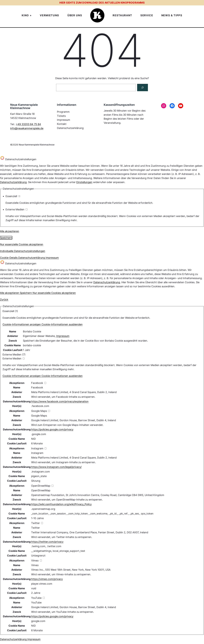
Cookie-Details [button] (9, 258)
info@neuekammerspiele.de (27, 128)
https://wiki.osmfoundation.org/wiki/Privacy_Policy (61, 504)
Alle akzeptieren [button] (10, 231)
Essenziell (13, 196)
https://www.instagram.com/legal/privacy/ (56, 467)
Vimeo (35, 565)
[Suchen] (143, 88)
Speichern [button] (6, 238)
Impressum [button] (52, 258)
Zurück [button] (4, 300)
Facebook (37, 387)
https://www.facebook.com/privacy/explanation (60, 401)
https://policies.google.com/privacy (52, 429)
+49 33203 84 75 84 (28, 124)
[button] (43, 324)
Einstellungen (84, 182)
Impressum (63, 336)
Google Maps (39, 416)
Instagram (37, 453)
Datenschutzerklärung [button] (32, 258)
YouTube (36, 603)
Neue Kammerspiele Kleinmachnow (37, 145)
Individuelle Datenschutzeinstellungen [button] (23, 251)
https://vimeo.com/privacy (47, 579)
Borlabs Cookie (32, 331)
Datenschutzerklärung (13, 182)
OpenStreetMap (41, 490)
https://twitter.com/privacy (47, 542)
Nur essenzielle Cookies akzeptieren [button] (22, 244)
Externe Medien (17, 209)
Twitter (35, 528)
